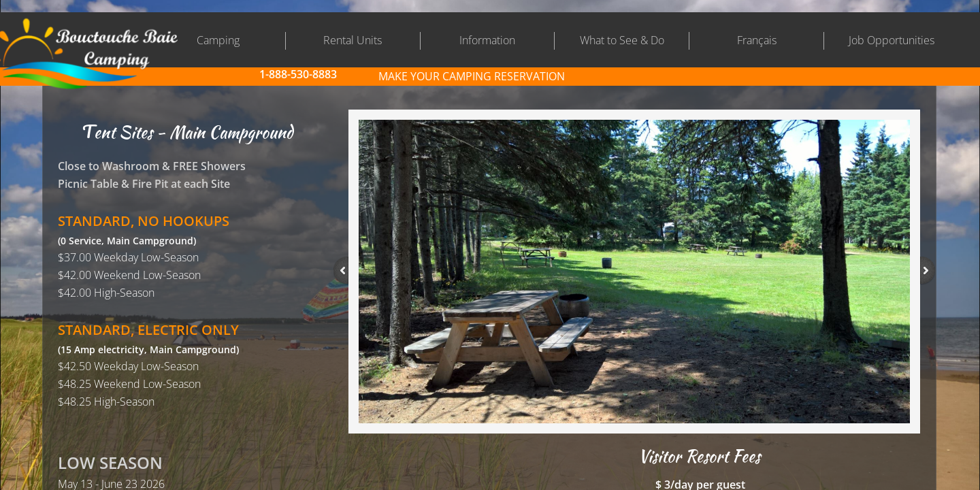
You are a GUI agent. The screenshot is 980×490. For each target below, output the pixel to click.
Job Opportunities (892, 40)
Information (487, 40)
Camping (218, 40)
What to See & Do (622, 40)
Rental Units (353, 40)
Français (757, 40)
